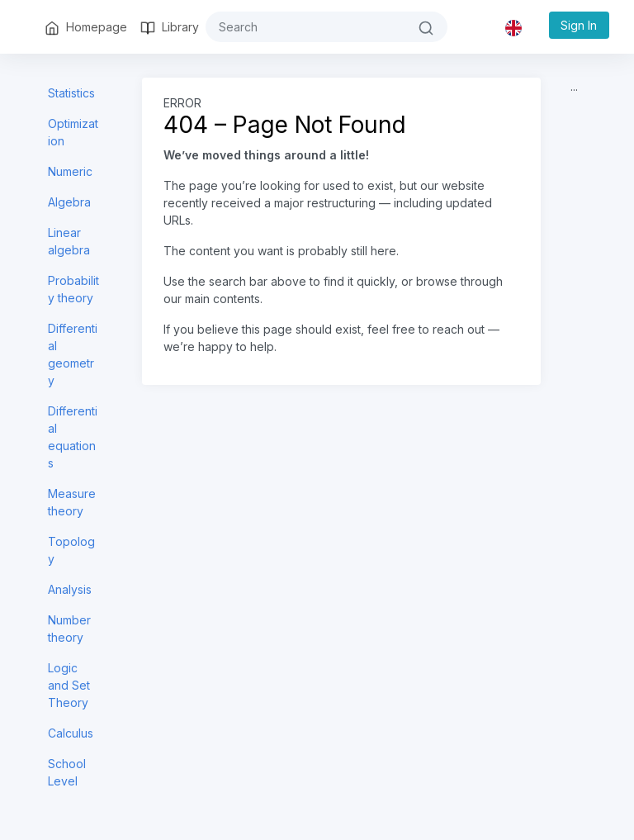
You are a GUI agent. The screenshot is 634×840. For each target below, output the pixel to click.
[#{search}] (305, 27)
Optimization (73, 132)
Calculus (71, 733)
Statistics (71, 93)
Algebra (69, 202)
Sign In (579, 25)
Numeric (70, 171)
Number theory (69, 629)
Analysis (70, 589)
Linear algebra (69, 241)
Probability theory (73, 289)
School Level (67, 772)
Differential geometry (73, 354)
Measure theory (72, 502)
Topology (71, 550)
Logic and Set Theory (69, 685)
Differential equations (73, 437)
